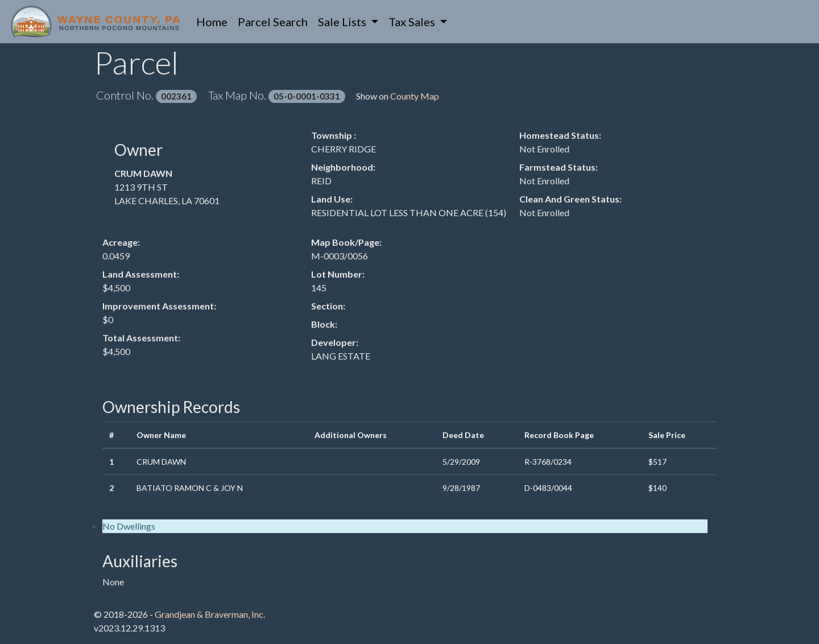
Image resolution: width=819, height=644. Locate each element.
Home (214, 21)
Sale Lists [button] (343, 22)
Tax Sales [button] (413, 22)
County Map (415, 96)
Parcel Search (273, 22)
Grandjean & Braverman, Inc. (210, 614)
